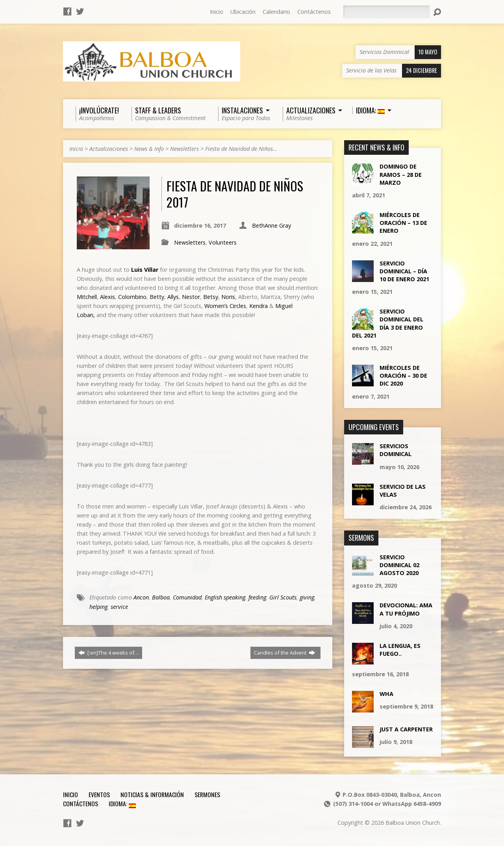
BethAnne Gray (271, 225)
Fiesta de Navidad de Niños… (241, 149)
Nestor (191, 297)
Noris (228, 297)
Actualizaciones (109, 149)
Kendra (259, 306)
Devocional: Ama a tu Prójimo (406, 609)
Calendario (276, 12)
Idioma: (122, 803)
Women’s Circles (225, 306)
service (119, 607)
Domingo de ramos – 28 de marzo (401, 174)
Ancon (141, 597)
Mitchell (87, 297)
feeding (257, 597)
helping (98, 607)
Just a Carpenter (406, 729)
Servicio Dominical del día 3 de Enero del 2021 (388, 323)
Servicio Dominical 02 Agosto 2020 (399, 565)
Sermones (207, 794)
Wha (386, 694)
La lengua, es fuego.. (400, 650)
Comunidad (187, 597)
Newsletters (184, 149)
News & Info (149, 149)
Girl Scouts (283, 597)
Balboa (161, 597)
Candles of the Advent (285, 653)
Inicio (217, 12)
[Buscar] (386, 12)
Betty (157, 297)
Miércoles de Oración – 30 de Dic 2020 (403, 376)
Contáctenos (314, 12)
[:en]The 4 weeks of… (108, 653)
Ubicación (243, 12)
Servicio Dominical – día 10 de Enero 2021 (404, 271)
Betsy (211, 297)
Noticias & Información (152, 794)
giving (307, 597)
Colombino (132, 297)
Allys (173, 297)
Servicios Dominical (396, 450)
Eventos (99, 794)
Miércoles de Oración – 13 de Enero (403, 223)
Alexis (107, 297)
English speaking (225, 597)
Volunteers (223, 242)
